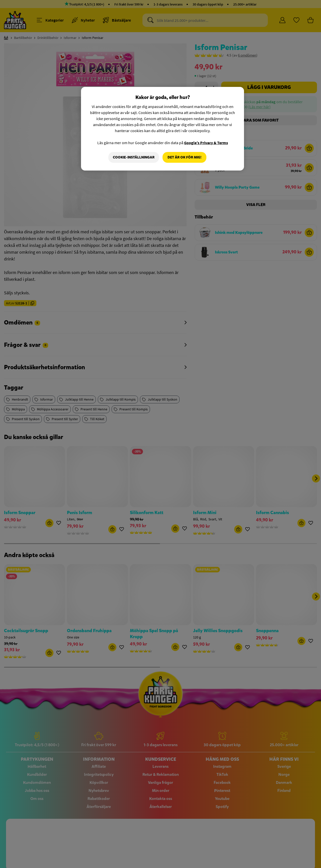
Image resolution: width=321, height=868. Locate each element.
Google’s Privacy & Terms (206, 143)
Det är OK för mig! (184, 157)
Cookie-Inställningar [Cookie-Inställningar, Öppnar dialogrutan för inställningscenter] (134, 157)
